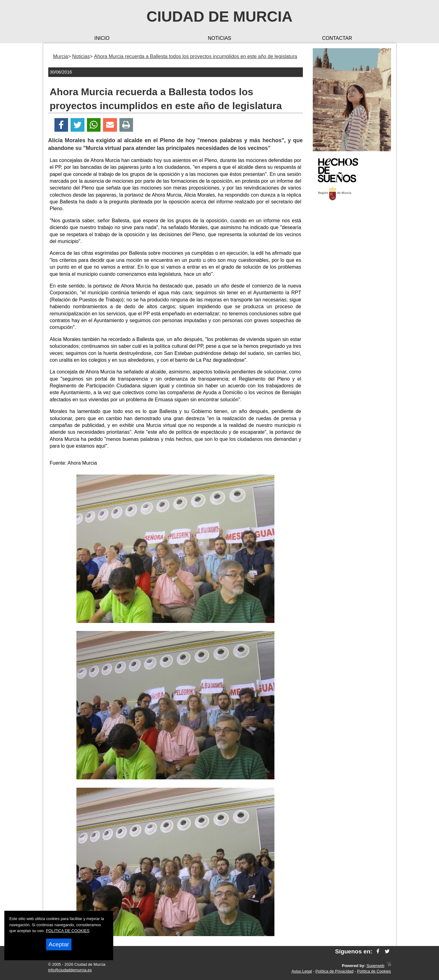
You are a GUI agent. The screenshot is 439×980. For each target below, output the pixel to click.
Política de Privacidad (335, 971)
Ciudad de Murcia (220, 17)
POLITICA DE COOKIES (68, 931)
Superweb (376, 966)
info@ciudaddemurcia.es (70, 970)
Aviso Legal (302, 971)
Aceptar (59, 944)
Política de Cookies (374, 971)
